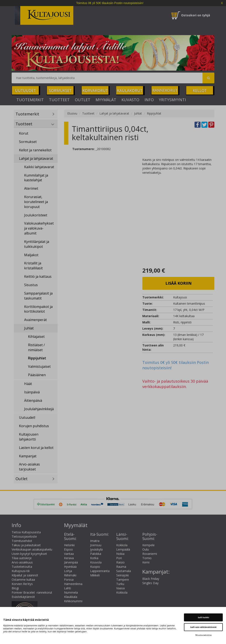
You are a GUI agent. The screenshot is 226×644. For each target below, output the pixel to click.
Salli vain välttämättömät (203, 627)
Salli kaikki (203, 617)
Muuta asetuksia (203, 635)
